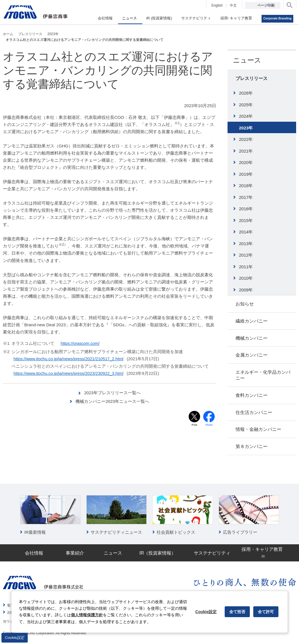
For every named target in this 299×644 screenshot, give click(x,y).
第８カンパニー (252, 446)
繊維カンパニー (252, 321)
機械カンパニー (252, 338)
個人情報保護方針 (87, 615)
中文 (233, 5)
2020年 (246, 162)
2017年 (246, 197)
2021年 (246, 151)
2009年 (246, 290)
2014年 (246, 232)
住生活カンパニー (254, 412)
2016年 (246, 209)
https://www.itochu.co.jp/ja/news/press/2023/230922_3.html (70, 373)
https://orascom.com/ (81, 343)
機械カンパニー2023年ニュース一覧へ (112, 401)
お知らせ (245, 304)
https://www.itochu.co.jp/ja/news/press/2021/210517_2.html (70, 359)
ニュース (247, 60)
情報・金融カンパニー (258, 429)
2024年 (246, 116)
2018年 (246, 186)
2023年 (246, 128)
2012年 (246, 255)
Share (209, 424)
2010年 (246, 278)
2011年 (246, 267)
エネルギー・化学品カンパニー (263, 375)
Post (194, 424)
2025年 (246, 105)
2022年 (246, 139)
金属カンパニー (252, 355)
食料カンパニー (252, 395)
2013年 (246, 244)
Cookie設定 (15, 638)
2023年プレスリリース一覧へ (112, 392)
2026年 (246, 93)
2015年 (246, 220)
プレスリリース (252, 78)
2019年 (246, 174)
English (217, 5)
